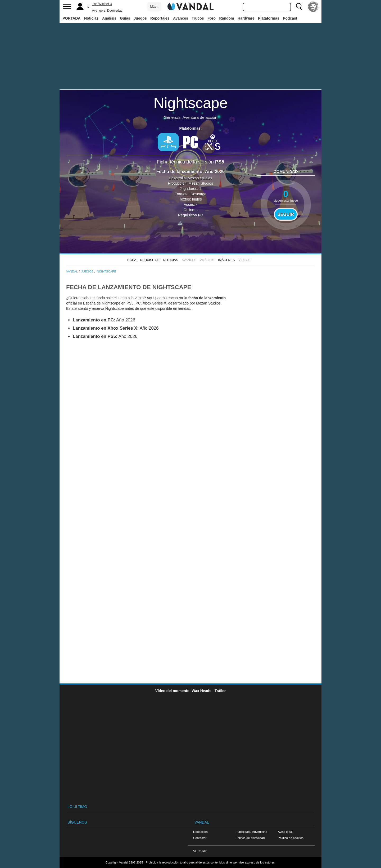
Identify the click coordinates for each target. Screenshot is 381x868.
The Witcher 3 (102, 4)
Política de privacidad (250, 838)
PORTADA (71, 18)
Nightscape (190, 103)
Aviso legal (285, 832)
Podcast (290, 18)
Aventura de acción (200, 117)
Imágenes (226, 260)
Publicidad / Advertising (251, 832)
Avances (181, 18)
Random (227, 18)
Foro (212, 18)
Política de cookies (291, 838)
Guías (125, 18)
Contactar (200, 838)
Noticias (91, 18)
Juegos (140, 18)
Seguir (286, 214)
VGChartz (200, 851)
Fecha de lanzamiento (179, 172)
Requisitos (150, 260)
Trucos (198, 18)
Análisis (109, 18)
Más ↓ (154, 7)
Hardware (246, 18)
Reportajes (160, 18)
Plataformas (269, 18)
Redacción (200, 832)
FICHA (131, 260)
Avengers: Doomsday (107, 11)
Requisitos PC (191, 215)
